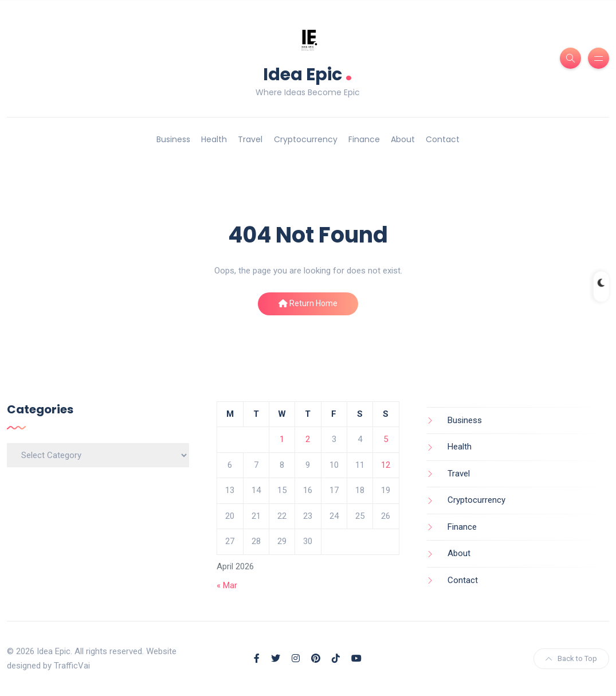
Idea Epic (308, 73)
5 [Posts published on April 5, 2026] (386, 439)
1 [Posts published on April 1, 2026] (282, 439)
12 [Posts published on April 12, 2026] (386, 465)
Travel (250, 139)
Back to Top (571, 658)
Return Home (308, 303)
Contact (443, 139)
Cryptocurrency (306, 139)
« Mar (227, 585)
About (403, 139)
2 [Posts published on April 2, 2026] (308, 439)
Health (214, 139)
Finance (364, 139)
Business (173, 139)
